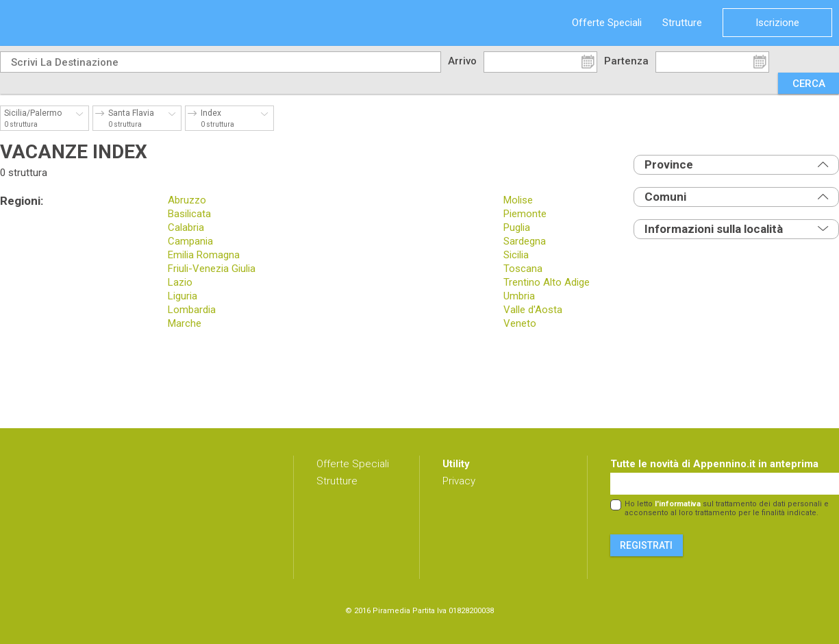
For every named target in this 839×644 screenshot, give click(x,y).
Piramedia (391, 611)
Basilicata (189, 214)
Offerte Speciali (607, 23)
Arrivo (462, 61)
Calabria (186, 227)
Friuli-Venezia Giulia (212, 269)
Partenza (626, 61)
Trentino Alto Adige (547, 282)
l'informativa (678, 504)
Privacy (459, 481)
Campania (190, 241)
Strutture (682, 23)
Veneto (520, 323)
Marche (185, 323)
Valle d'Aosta (533, 310)
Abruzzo (187, 200)
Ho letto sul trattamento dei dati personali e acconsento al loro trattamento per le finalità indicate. (727, 508)
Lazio (180, 282)
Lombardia (192, 310)
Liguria (183, 296)
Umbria (519, 296)
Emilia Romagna (204, 255)
